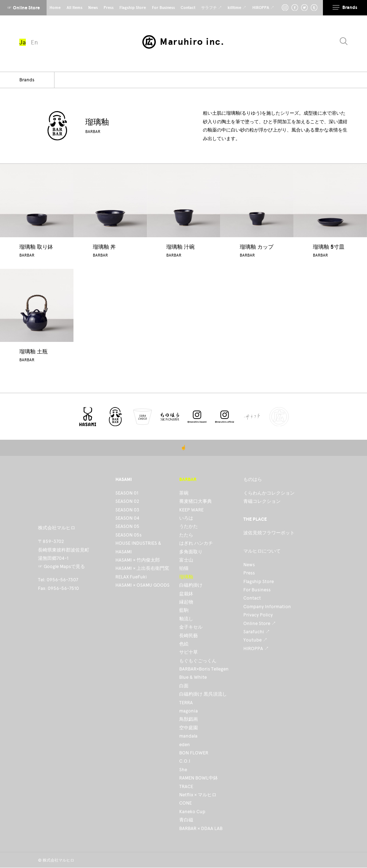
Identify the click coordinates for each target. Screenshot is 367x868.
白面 (184, 686)
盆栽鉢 (186, 594)
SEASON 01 (127, 493)
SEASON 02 (127, 501)
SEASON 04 (127, 518)
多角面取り (191, 552)
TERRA (186, 703)
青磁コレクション (262, 501)
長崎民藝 (189, 636)
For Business (257, 590)
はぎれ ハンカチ (196, 543)
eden (185, 745)
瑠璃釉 (186, 577)
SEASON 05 (127, 526)
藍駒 (184, 610)
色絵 (184, 644)
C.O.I (185, 761)
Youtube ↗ (255, 640)
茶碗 (184, 493)
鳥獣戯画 (189, 719)
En (34, 42)
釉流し (186, 619)
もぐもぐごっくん (198, 661)
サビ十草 (189, 652)
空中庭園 (189, 728)
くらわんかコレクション (269, 493)
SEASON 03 (127, 510)
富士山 (186, 560)
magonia (189, 711)
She (183, 770)
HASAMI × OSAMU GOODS (142, 585)
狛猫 (184, 568)
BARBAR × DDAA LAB (201, 828)
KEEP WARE (191, 510)
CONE (185, 803)
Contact (252, 598)
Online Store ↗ (260, 623)
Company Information (267, 607)
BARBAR (93, 132)
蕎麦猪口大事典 (196, 501)
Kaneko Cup (192, 812)
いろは (186, 518)
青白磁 (186, 820)
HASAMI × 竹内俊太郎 (138, 560)
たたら (186, 535)
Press (249, 573)
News (249, 565)
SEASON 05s (128, 535)
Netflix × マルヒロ (198, 795)
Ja (23, 42)
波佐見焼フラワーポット (269, 533)
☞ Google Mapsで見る (61, 566)
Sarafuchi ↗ (257, 632)
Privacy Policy (258, 615)
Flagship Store (259, 581)
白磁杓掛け (191, 585)
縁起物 (186, 602)
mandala (188, 736)
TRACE (186, 786)
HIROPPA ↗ (256, 648)
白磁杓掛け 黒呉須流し (203, 694)
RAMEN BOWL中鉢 (199, 778)
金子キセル (191, 627)
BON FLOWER (194, 753)
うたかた (189, 526)
